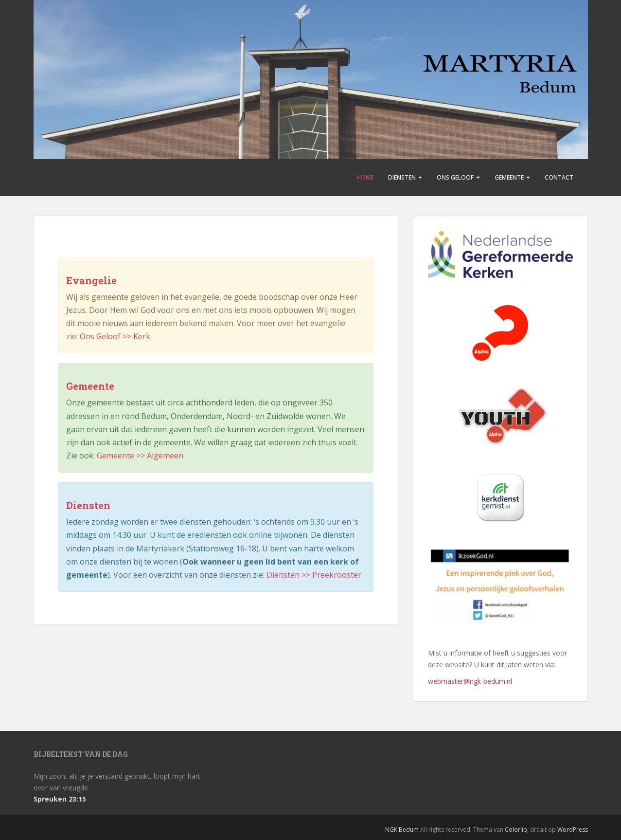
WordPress (573, 830)
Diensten (405, 177)
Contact (559, 177)
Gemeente (512, 177)
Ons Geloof (458, 177)
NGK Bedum (402, 830)
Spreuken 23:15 (60, 799)
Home (365, 177)
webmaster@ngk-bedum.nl (470, 681)
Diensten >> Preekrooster (314, 575)
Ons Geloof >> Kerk (115, 336)
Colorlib (516, 830)
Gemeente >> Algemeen (140, 456)
